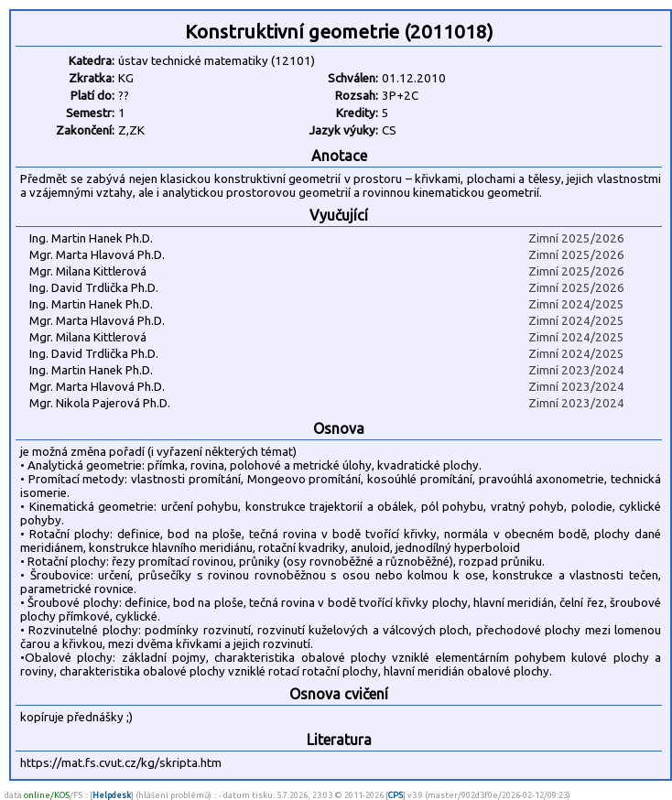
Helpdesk (112, 795)
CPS (396, 795)
